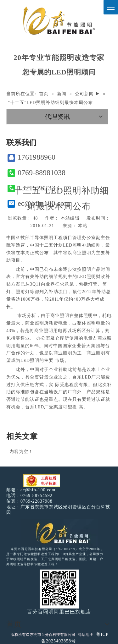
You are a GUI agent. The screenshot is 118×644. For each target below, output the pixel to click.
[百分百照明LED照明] (59, 532)
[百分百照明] (59, 21)
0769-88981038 (37, 173)
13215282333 (33, 188)
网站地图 (86, 635)
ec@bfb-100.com (39, 203)
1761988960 (31, 157)
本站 (83, 226)
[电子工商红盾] (42, 481)
